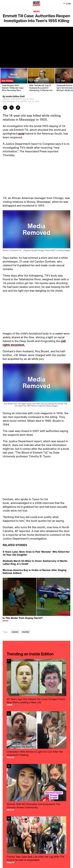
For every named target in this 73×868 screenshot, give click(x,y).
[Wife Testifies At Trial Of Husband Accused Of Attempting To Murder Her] (41, 80)
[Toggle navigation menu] (4, 3)
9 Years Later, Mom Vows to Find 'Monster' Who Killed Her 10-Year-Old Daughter (36, 553)
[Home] (36, 3)
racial (21, 134)
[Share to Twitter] (12, 108)
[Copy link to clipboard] (18, 108)
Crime (10, 705)
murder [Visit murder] (26, 632)
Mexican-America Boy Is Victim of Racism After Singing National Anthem (35, 572)
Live (68, 3)
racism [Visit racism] (15, 632)
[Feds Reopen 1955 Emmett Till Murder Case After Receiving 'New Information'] (14, 80)
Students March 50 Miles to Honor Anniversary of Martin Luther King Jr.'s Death (35, 562)
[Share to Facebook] (5, 108)
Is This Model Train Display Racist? (23, 618)
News (37, 11)
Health (10, 757)
